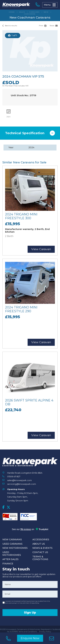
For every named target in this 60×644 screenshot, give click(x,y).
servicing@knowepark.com (22, 484)
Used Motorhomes (12, 554)
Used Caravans (12, 544)
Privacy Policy (45, 632)
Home (12, 12)
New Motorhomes (15, 548)
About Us (39, 544)
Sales (22, 12)
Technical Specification (25, 133)
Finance (8, 564)
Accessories (41, 539)
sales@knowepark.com (19, 480)
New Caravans (12, 539)
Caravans (34, 12)
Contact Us (40, 552)
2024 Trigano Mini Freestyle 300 (21, 216)
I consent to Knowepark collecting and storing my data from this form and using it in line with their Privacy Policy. (28, 602)
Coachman (30, 14)
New (46, 12)
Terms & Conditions (40, 558)
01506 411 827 (14, 476)
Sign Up (30, 613)
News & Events (42, 548)
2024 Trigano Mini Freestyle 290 (21, 309)
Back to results (10, 26)
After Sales (10, 559)
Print (43, 26)
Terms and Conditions (28, 632)
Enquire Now (30, 638)
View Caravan (41, 249)
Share (54, 26)
